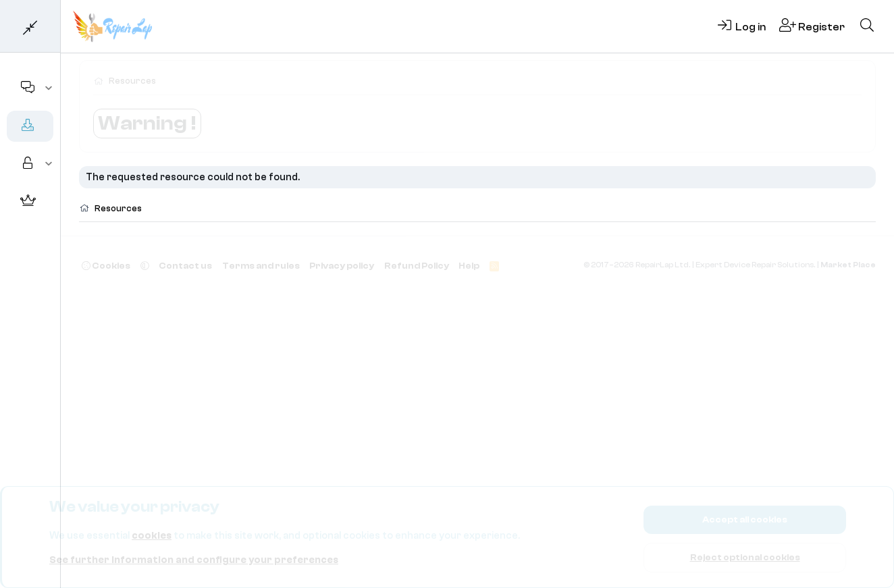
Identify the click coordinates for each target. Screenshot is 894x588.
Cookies (106, 266)
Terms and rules (261, 266)
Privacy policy (342, 266)
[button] (49, 88)
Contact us (185, 266)
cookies (152, 536)
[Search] (867, 26)
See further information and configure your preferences (194, 560)
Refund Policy (417, 266)
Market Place (848, 265)
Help (469, 266)
